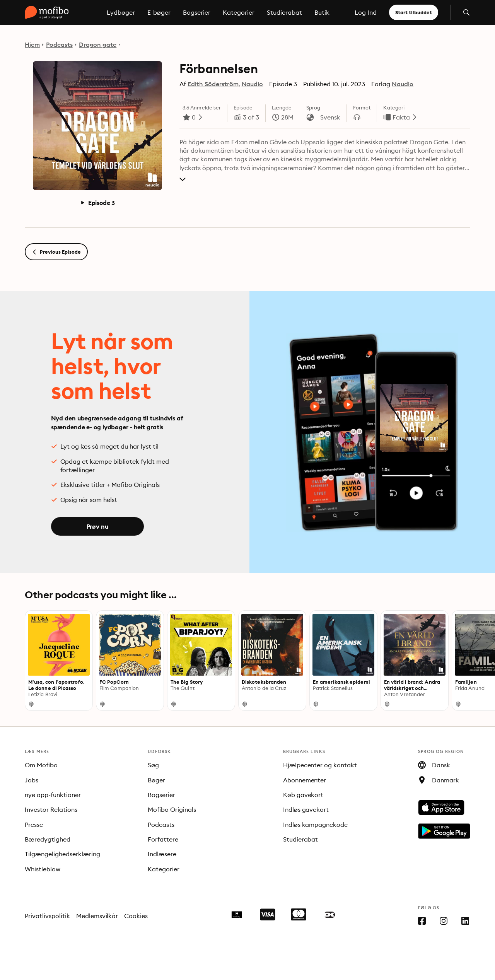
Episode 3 (98, 203)
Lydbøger (121, 12)
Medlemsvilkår (97, 916)
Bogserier (197, 12)
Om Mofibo (41, 765)
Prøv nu (97, 526)
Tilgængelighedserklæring (62, 854)
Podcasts (59, 44)
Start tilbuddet (414, 12)
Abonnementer (305, 780)
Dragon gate (98, 44)
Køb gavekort (303, 795)
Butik (322, 12)
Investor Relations (51, 809)
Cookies (136, 916)
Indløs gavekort (306, 809)
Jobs (32, 780)
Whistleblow (43, 869)
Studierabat (284, 12)
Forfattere (163, 839)
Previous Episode (56, 252)
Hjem (32, 44)
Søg (153, 765)
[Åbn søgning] (466, 12)
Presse (34, 825)
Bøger (156, 780)
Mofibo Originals (172, 809)
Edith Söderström (213, 84)
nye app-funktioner (53, 795)
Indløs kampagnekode (316, 825)
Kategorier (239, 12)
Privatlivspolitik (47, 916)
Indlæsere (162, 854)
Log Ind (366, 12)
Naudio (253, 84)
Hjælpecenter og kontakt (320, 765)
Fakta (401, 117)
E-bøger (159, 12)
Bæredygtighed (48, 839)
